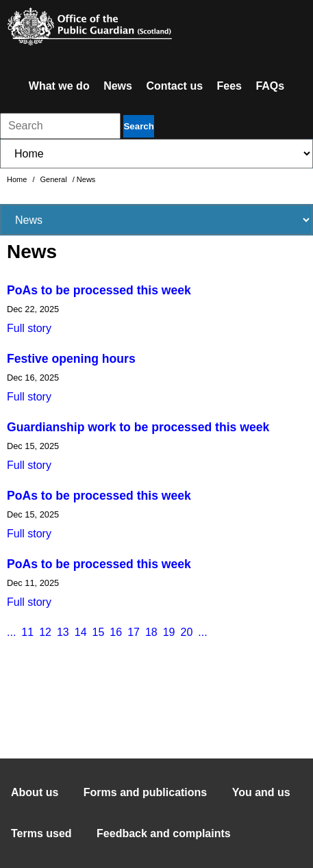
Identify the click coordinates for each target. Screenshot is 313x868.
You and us (261, 792)
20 (187, 632)
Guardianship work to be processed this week (138, 427)
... (11, 632)
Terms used (41, 833)
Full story (29, 328)
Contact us (174, 86)
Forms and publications (145, 792)
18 (151, 632)
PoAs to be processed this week (99, 290)
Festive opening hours (71, 359)
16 (116, 632)
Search (138, 126)
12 (45, 632)
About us (35, 792)
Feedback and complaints (164, 833)
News (118, 86)
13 (63, 632)
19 (169, 632)
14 (81, 632)
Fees (229, 86)
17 (134, 632)
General (55, 179)
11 (27, 632)
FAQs (270, 86)
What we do (59, 86)
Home (18, 179)
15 (99, 632)
